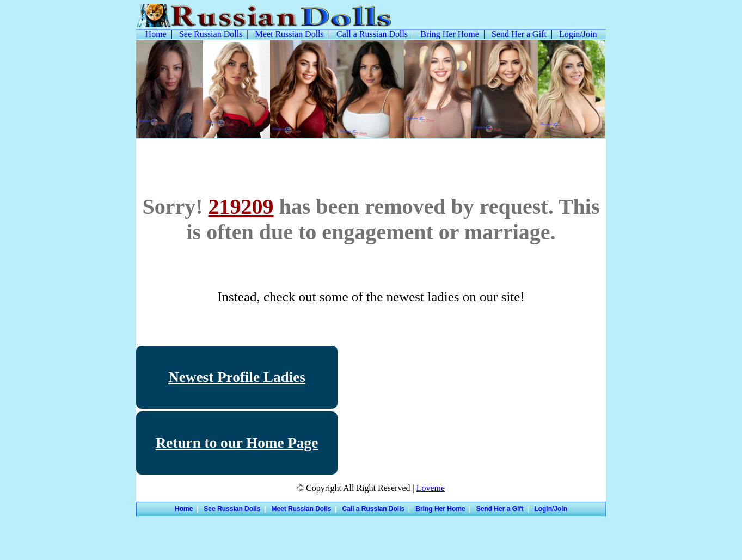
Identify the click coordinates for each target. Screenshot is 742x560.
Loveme (431, 488)
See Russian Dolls (211, 34)
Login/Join (578, 34)
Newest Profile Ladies (237, 377)
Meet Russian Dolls (290, 34)
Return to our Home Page (237, 443)
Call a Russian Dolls (372, 34)
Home (156, 34)
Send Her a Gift (519, 34)
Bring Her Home (450, 34)
